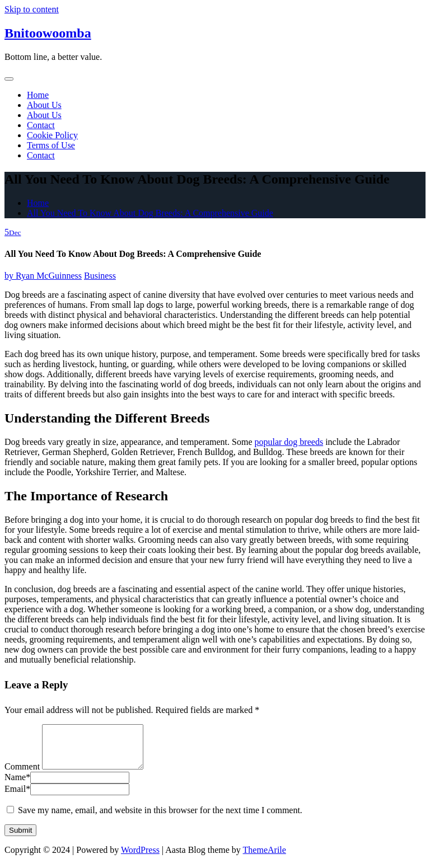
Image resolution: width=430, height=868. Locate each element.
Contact (41, 125)
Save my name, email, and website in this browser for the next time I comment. (160, 818)
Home (38, 95)
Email (17, 797)
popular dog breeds (289, 442)
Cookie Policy (52, 135)
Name (17, 785)
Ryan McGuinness (43, 276)
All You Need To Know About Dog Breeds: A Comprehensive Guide (150, 213)
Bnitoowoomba (48, 33)
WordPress (140, 858)
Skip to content (32, 9)
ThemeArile (265, 858)
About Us (44, 105)
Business (100, 276)
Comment (22, 775)
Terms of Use (51, 145)
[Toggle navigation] (9, 79)
